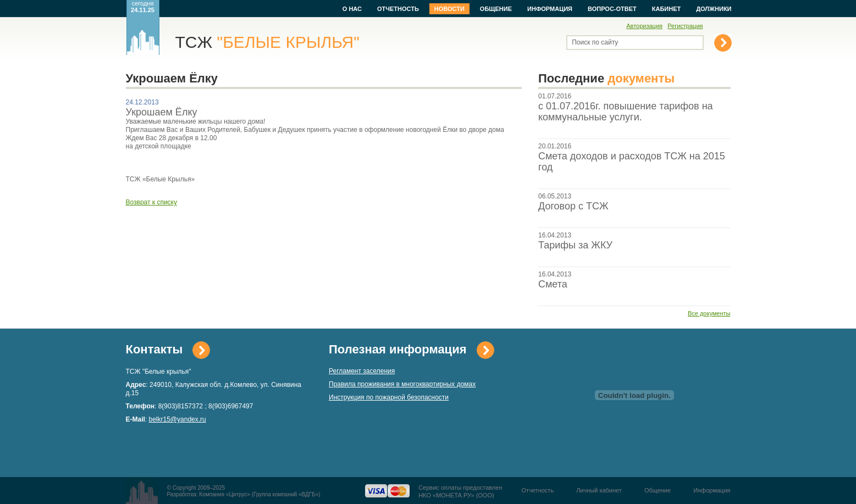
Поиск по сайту (595, 42)
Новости (449, 9)
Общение (496, 9)
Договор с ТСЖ (573, 206)
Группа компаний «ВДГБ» (286, 494)
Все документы (709, 313)
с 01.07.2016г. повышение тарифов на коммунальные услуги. (626, 112)
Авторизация (644, 26)
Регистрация (685, 26)
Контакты (154, 349)
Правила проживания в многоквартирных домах (402, 384)
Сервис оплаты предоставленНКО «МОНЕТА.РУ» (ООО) (460, 491)
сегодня (143, 7)
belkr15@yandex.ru (178, 419)
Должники (714, 9)
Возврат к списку (152, 202)
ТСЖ (267, 42)
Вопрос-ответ (612, 9)
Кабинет (666, 9)
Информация (550, 9)
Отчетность (398, 9)
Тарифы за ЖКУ (575, 245)
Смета (553, 284)
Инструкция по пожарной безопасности (389, 397)
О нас (352, 9)
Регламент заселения (362, 371)
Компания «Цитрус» (225, 494)
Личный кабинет (599, 490)
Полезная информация (398, 349)
